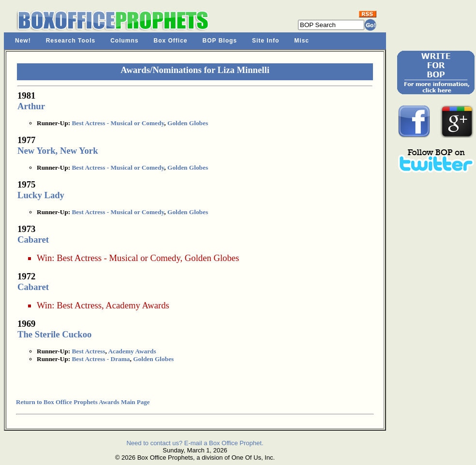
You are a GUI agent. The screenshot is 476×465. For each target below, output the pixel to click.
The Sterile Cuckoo (54, 334)
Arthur (31, 106)
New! (23, 41)
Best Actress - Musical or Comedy (118, 123)
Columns (124, 41)
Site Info (266, 41)
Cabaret (33, 240)
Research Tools (71, 41)
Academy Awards (137, 305)
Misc (302, 41)
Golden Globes (188, 123)
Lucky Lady (41, 195)
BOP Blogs (220, 41)
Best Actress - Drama (101, 359)
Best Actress (79, 305)
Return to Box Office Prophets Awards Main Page (83, 402)
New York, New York (58, 151)
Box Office (171, 41)
